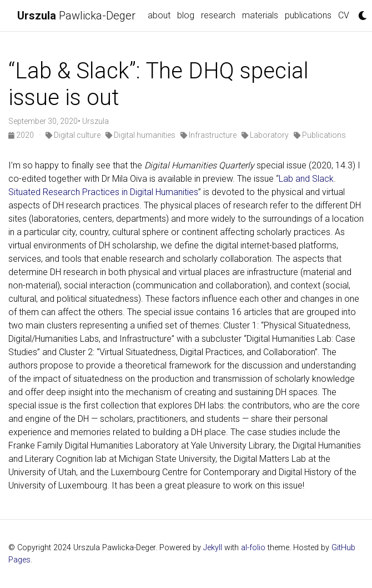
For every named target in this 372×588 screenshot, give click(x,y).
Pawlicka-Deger (76, 16)
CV (344, 15)
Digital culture (73, 135)
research (218, 15)
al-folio (253, 548)
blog (186, 15)
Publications (320, 135)
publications (308, 15)
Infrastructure (208, 135)
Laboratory (265, 135)
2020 (22, 135)
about (159, 15)
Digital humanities (140, 135)
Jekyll (213, 548)
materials (260, 15)
